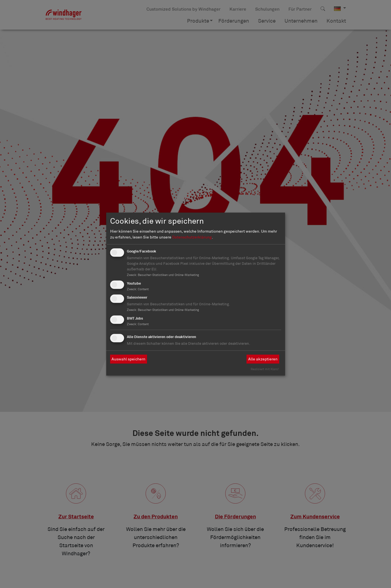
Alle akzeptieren (263, 359)
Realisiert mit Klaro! (265, 369)
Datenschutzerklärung (192, 237)
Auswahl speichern (128, 359)
